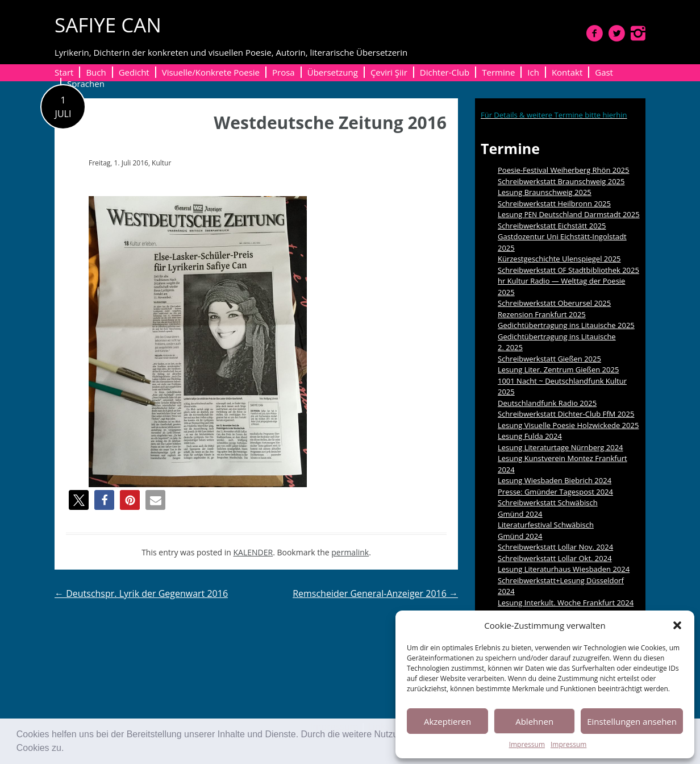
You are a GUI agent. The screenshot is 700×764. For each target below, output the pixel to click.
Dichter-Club (445, 72)
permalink (350, 552)
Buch (96, 72)
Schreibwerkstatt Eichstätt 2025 (552, 226)
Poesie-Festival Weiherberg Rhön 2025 (563, 170)
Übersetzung (333, 72)
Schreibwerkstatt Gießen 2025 (549, 359)
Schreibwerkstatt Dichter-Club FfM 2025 (566, 414)
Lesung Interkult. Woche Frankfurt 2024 (566, 603)
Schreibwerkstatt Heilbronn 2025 (554, 204)
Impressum (527, 744)
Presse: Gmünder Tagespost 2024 (555, 492)
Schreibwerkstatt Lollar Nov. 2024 (555, 547)
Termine (498, 72)
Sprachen (86, 84)
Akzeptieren (447, 721)
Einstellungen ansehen (632, 721)
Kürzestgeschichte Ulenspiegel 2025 (559, 259)
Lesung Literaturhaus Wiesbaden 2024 (564, 569)
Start (64, 72)
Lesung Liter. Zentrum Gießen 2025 (558, 369)
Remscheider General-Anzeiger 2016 (375, 593)
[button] (68, 749)
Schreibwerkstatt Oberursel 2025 (554, 303)
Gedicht (134, 72)
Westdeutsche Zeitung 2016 (330, 123)
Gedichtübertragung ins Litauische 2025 (566, 325)
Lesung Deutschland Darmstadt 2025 (569, 214)
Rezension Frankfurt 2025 (542, 314)
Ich (533, 72)
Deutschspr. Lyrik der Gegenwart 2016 (141, 593)
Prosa (284, 72)
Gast (604, 72)
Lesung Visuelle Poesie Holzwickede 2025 (568, 425)
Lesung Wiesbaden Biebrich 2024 (555, 480)
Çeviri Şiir (389, 72)
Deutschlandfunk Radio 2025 (547, 403)
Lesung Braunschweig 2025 (545, 192)
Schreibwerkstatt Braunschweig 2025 (561, 181)
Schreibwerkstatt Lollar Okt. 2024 (555, 558)
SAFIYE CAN (108, 25)
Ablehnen (534, 721)
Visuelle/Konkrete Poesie (211, 72)
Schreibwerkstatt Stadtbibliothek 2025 (568, 270)
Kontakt (567, 72)
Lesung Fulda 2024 (530, 436)
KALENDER (253, 552)
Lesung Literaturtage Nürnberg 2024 (561, 447)
